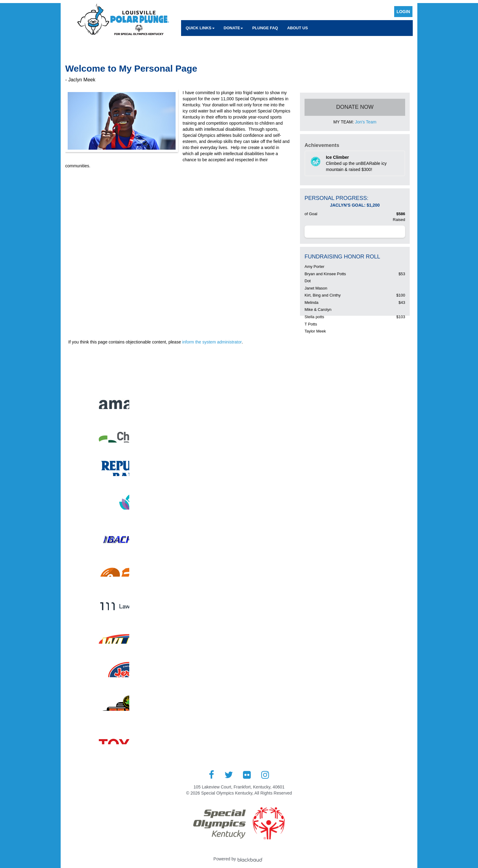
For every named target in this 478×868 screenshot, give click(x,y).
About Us (298, 28)
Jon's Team (366, 122)
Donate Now (355, 107)
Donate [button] (234, 28)
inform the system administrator (212, 342)
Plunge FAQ (265, 28)
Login (403, 12)
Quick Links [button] (200, 28)
